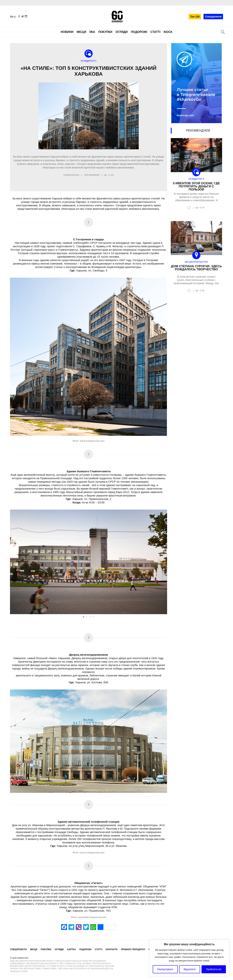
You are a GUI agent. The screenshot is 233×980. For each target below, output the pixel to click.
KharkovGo (116, 17)
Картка (71, 949)
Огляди (122, 32)
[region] (189, 958)
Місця (81, 32)
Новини (67, 32)
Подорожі (139, 32)
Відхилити (190, 969)
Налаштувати (165, 969)
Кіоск (168, 32)
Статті (155, 32)
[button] (164, 562)
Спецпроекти (213, 17)
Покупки (105, 32)
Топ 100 (195, 17)
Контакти (112, 949)
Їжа (92, 32)
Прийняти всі (214, 969)
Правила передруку (133, 949)
